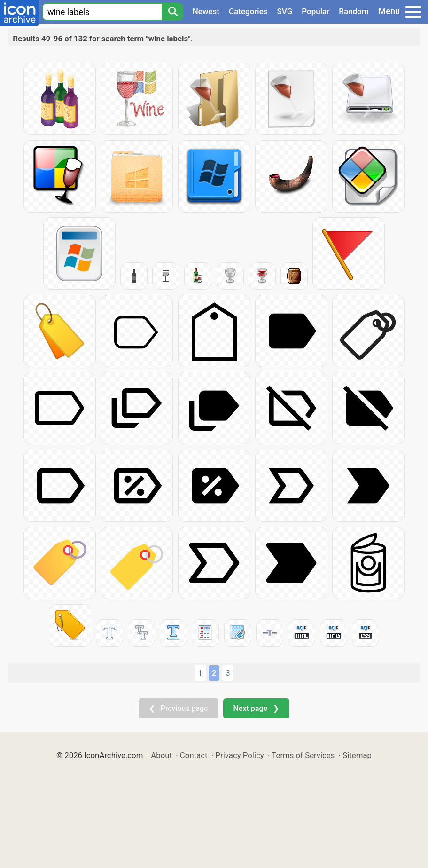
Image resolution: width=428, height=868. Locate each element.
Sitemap (357, 755)
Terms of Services (303, 755)
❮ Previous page (179, 708)
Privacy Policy (239, 755)
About (161, 755)
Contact (194, 755)
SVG (285, 11)
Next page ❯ (256, 708)
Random (354, 11)
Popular (315, 11)
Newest (206, 11)
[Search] (172, 12)
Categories (248, 11)
